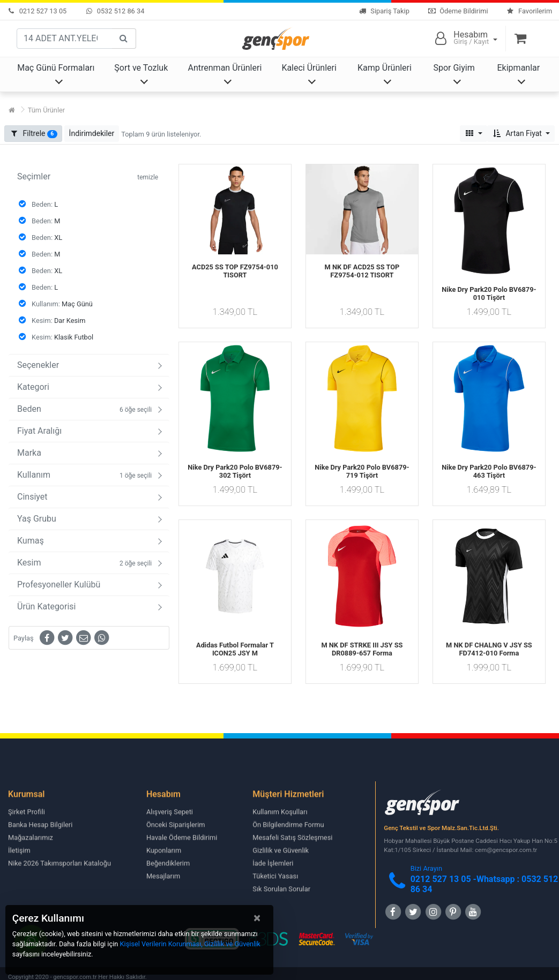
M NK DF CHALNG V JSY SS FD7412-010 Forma (489, 649)
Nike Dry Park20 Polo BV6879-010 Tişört (489, 293)
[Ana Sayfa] (12, 110)
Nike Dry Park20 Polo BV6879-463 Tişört (489, 471)
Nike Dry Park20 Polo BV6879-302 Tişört (235, 471)
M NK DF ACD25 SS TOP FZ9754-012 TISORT (362, 271)
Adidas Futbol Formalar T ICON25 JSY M (235, 649)
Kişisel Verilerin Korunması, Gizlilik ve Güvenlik (190, 944)
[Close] (257, 918)
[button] (92, 134)
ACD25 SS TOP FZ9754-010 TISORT (235, 271)
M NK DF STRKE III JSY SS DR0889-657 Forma (362, 649)
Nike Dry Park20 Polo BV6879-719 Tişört (362, 471)
